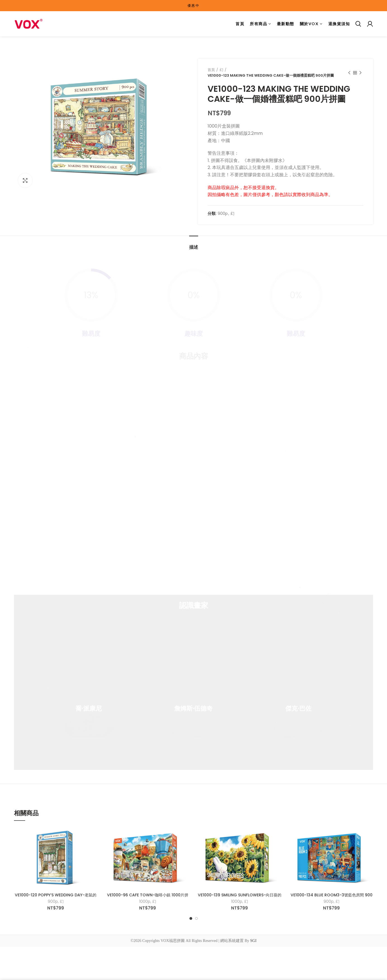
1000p (145, 901)
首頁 (211, 70)
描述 (194, 247)
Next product (360, 73)
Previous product (349, 73)
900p (223, 214)
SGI (253, 941)
